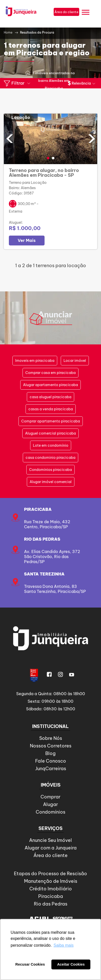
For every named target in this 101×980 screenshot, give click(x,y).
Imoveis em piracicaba (35, 361)
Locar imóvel (75, 361)
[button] (48, 158)
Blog (50, 753)
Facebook (49, 674)
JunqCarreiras (51, 769)
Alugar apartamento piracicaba (50, 385)
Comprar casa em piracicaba (50, 373)
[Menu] (86, 13)
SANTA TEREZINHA (44, 574)
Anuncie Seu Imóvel (50, 840)
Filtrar (18, 83)
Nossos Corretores (51, 746)
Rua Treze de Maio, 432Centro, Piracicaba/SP (47, 524)
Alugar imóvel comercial (51, 482)
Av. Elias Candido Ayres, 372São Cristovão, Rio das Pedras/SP (52, 557)
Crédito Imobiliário (51, 889)
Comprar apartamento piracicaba (51, 421)
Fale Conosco (51, 761)
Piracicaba (38, 509)
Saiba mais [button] (64, 945)
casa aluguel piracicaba (50, 397)
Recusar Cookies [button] (30, 964)
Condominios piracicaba (50, 470)
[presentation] (9, 138)
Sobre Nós (51, 738)
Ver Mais (27, 240)
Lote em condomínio (51, 445)
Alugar (50, 804)
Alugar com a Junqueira (51, 848)
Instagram (60, 674)
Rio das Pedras (42, 539)
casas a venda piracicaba (51, 409)
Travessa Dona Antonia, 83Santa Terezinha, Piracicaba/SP (55, 589)
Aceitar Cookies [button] (71, 964)
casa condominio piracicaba (50, 458)
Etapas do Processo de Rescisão (50, 874)
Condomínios (50, 812)
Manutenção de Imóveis (51, 881)
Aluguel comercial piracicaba (50, 433)
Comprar (50, 797)
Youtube (72, 674)
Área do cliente (50, 855)
